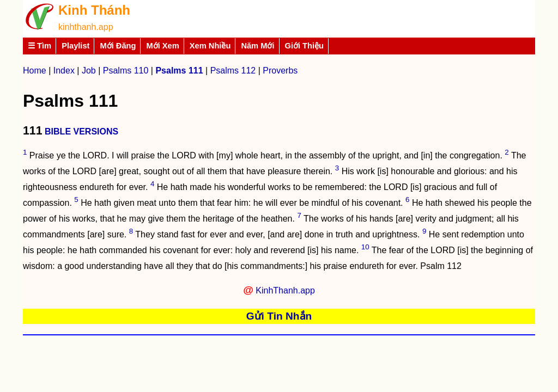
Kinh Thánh (94, 10)
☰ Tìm (40, 46)
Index (64, 71)
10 (365, 247)
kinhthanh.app (86, 27)
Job (89, 71)
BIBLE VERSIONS (81, 131)
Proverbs (280, 71)
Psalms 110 (126, 71)
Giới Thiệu (305, 46)
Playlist (75, 46)
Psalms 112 (233, 71)
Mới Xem (162, 46)
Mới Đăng (118, 46)
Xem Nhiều (210, 46)
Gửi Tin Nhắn (279, 316)
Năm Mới (257, 46)
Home (35, 71)
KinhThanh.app (285, 290)
